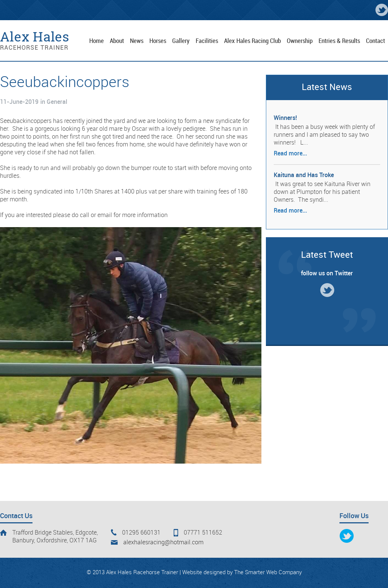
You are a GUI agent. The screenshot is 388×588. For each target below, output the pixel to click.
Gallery (181, 41)
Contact (375, 41)
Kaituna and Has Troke (304, 175)
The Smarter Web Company (268, 573)
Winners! (285, 118)
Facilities (207, 41)
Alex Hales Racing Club (252, 41)
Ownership (300, 41)
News (137, 41)
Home (97, 41)
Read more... (290, 154)
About (117, 41)
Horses (158, 41)
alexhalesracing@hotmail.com (163, 543)
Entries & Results (339, 41)
